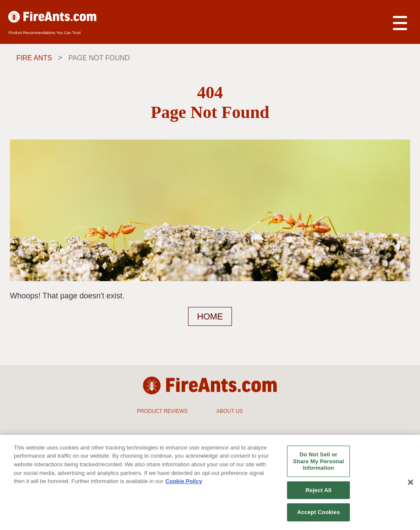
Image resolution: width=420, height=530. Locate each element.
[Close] (411, 482)
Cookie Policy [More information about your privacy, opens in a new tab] (184, 481)
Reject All (318, 490)
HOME (210, 316)
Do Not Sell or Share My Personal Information (319, 461)
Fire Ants (34, 58)
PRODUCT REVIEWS (162, 411)
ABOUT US (230, 411)
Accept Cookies (318, 512)
